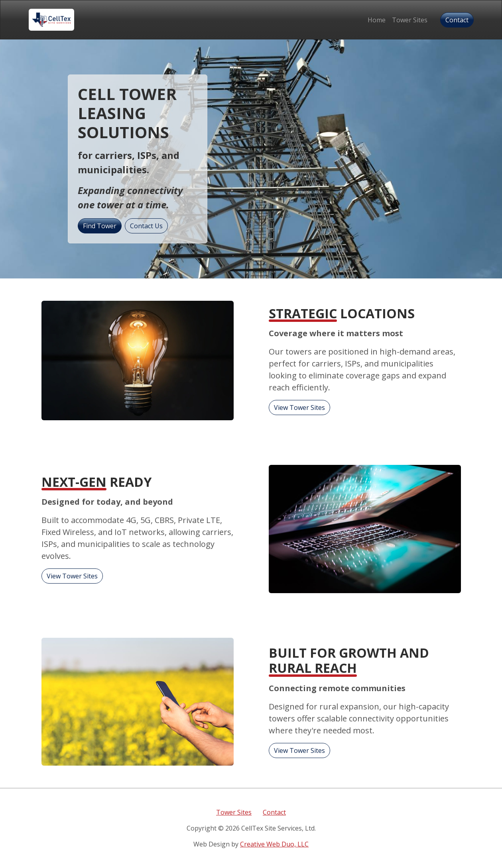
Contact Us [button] (146, 226)
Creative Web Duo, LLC (274, 844)
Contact (274, 812)
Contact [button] (457, 20)
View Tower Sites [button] (299, 408)
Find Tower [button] (100, 226)
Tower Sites (410, 20)
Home (377, 20)
